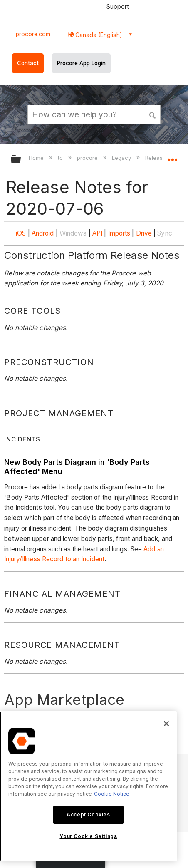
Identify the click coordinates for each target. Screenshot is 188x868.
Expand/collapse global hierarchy (21, 160)
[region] (88, 786)
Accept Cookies (88, 815)
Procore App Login (81, 63)
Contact (28, 63)
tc (61, 158)
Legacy (122, 158)
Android (43, 233)
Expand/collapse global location (172, 156)
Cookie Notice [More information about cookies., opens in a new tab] (112, 794)
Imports (119, 233)
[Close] (166, 724)
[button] (153, 114)
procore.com (33, 34)
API (97, 233)
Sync (164, 233)
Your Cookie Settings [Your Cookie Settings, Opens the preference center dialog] (88, 836)
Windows (73, 233)
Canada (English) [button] (98, 35)
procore (88, 158)
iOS (21, 233)
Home (37, 158)
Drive (144, 233)
